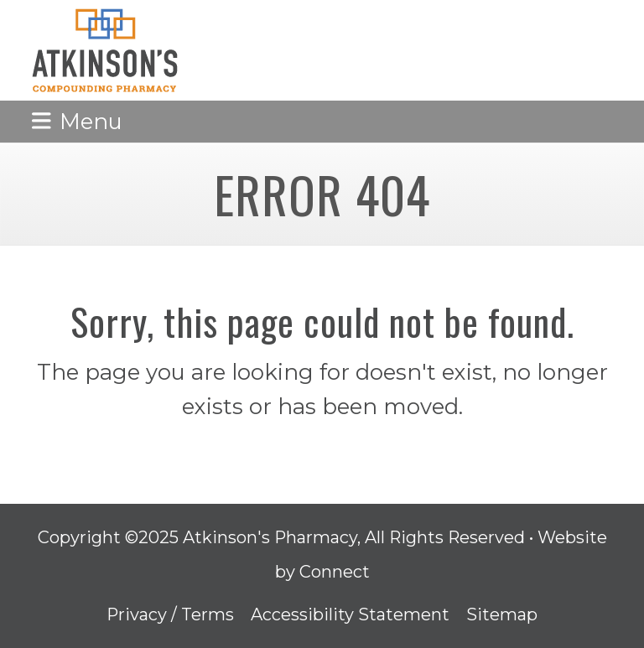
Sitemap (502, 614)
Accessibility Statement (350, 614)
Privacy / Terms (170, 614)
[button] (77, 121)
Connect (335, 572)
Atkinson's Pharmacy (270, 537)
